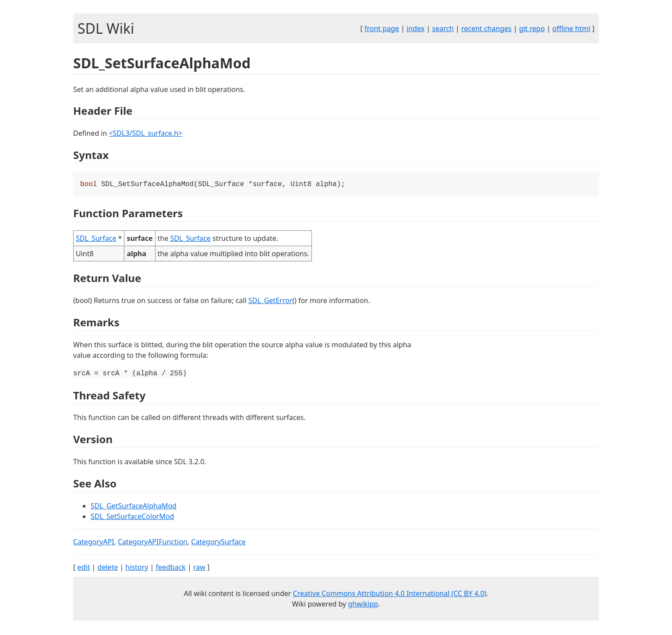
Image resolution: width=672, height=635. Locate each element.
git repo (532, 28)
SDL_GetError (270, 301)
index (416, 28)
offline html (571, 28)
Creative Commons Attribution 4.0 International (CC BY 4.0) (390, 594)
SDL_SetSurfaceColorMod (132, 517)
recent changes (486, 28)
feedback (170, 568)
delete (108, 568)
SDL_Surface (96, 239)
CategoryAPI (94, 543)
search (443, 28)
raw (199, 568)
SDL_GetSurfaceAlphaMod (134, 507)
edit (83, 568)
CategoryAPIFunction (153, 543)
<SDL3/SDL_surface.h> (145, 133)
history (137, 568)
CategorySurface (218, 543)
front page (382, 28)
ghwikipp (363, 605)
